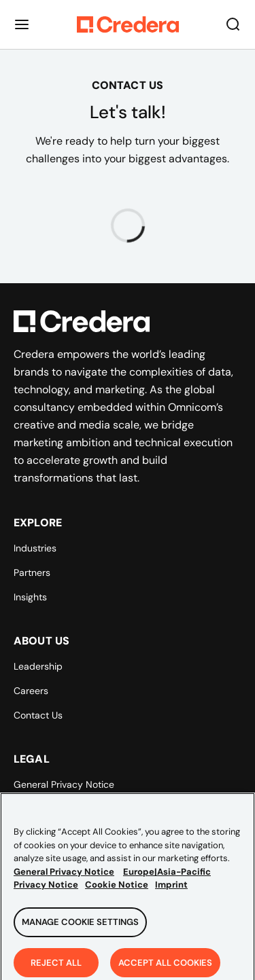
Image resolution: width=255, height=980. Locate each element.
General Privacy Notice (64, 784)
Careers (31, 691)
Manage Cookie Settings (80, 926)
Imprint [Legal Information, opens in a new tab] (171, 889)
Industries (35, 548)
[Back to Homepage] (128, 24)
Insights (30, 597)
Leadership (38, 666)
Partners (32, 573)
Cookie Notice (117, 889)
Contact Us (38, 715)
